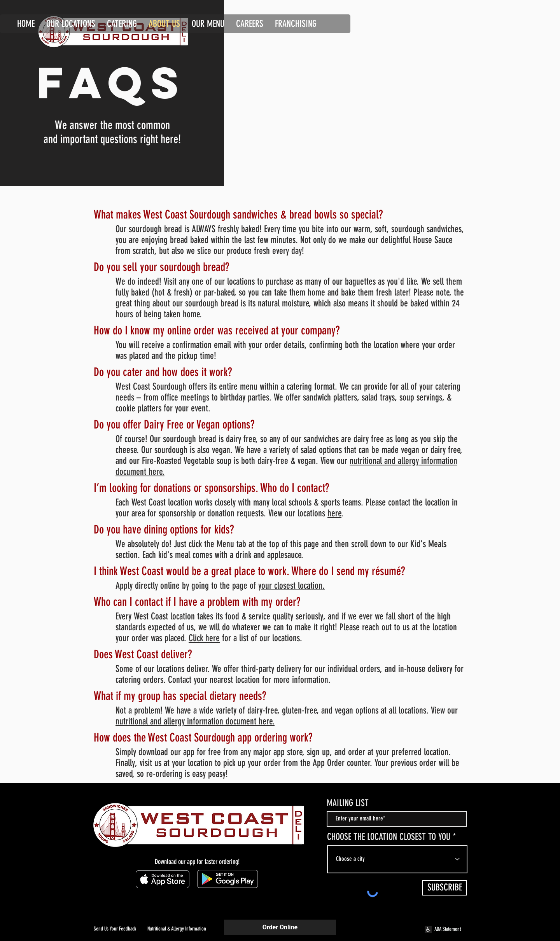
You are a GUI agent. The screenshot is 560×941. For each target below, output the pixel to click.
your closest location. (291, 586)
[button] (250, 22)
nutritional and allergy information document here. (195, 721)
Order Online (280, 927)
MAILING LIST (348, 803)
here (334, 513)
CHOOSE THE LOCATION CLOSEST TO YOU (389, 837)
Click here (204, 638)
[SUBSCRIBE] (444, 888)
